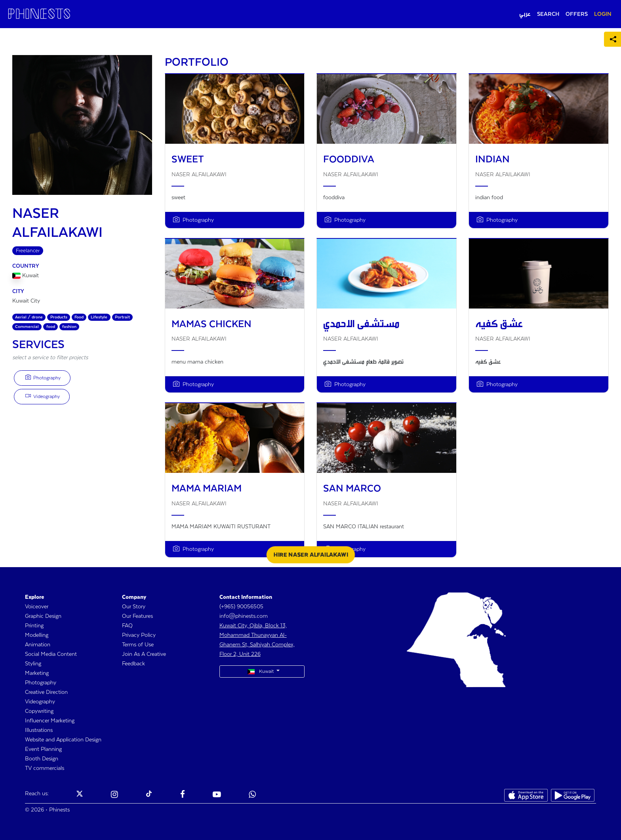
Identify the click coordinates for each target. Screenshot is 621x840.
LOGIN (603, 14)
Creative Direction (46, 692)
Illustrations (39, 730)
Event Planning (43, 749)
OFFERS (577, 14)
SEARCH (548, 14)
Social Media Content (51, 654)
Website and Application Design (63, 740)
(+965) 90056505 (241, 607)
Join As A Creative (144, 654)
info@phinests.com (244, 616)
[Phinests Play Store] (573, 795)
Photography (43, 377)
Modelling (37, 635)
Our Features (137, 616)
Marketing (37, 673)
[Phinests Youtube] (217, 795)
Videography (43, 396)
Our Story (134, 607)
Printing (34, 626)
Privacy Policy (139, 635)
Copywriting (39, 711)
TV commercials (45, 768)
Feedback (133, 664)
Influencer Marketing (50, 721)
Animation (38, 645)
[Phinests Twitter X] (80, 795)
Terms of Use (138, 645)
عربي (525, 14)
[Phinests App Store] (526, 795)
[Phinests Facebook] (183, 795)
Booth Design (42, 759)
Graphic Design (43, 616)
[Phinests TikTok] (149, 795)
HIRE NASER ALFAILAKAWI (311, 555)
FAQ (127, 626)
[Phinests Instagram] (114, 795)
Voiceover (37, 607)
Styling (33, 664)
